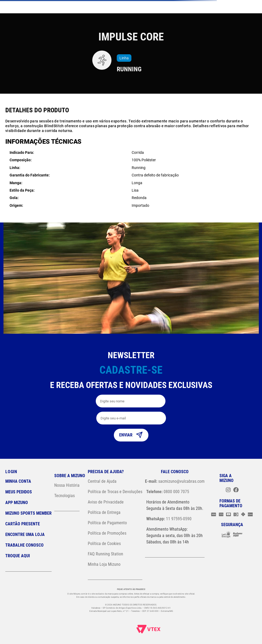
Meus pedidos (19, 492)
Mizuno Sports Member (28, 513)
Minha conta (18, 481)
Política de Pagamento (107, 523)
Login (11, 472)
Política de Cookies (104, 544)
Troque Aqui (18, 556)
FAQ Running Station (105, 554)
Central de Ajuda (102, 481)
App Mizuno (17, 503)
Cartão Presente (23, 524)
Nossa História (67, 485)
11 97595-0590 (169, 519)
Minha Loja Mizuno (104, 564)
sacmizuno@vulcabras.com (175, 481)
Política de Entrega (104, 512)
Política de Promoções (107, 533)
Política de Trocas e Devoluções (115, 492)
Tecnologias (65, 496)
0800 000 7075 (168, 492)
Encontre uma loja (25, 534)
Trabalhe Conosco (24, 545)
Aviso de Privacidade (106, 502)
